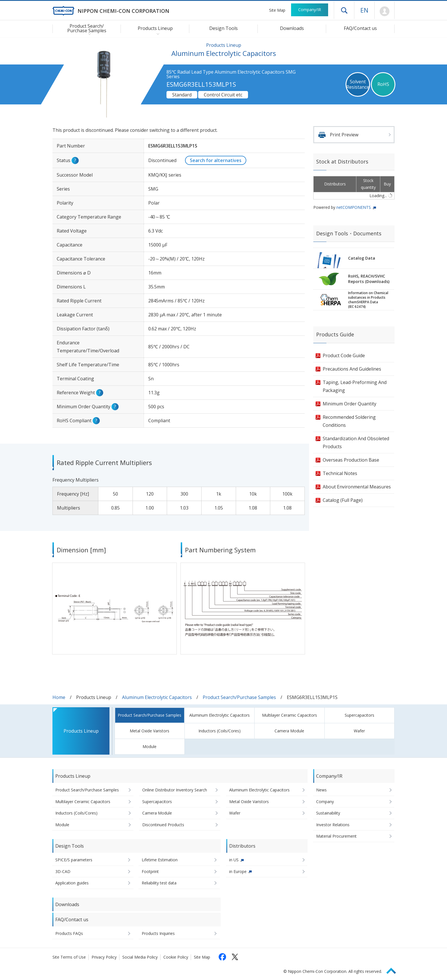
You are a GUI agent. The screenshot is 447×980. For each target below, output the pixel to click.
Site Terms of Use (69, 957)
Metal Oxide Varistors (150, 731)
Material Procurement (336, 836)
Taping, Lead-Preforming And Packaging (355, 386)
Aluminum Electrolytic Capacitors (157, 697)
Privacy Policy (104, 957)
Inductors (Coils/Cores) (220, 731)
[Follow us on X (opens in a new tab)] (235, 957)
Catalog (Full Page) (343, 500)
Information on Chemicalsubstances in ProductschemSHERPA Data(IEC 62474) (368, 300)
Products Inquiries (158, 933)
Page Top (394, 970)
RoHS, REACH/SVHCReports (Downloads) (369, 279)
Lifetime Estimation (160, 860)
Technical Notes (340, 473)
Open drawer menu (344, 10)
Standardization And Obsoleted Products (356, 442)
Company (325, 802)
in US (234, 860)
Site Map (277, 10)
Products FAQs (69, 933)
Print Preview (344, 135)
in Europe (238, 871)
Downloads (292, 28)
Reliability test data (159, 883)
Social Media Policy (140, 957)
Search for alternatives (216, 160)
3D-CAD (63, 871)
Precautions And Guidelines (352, 369)
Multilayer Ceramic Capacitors (289, 715)
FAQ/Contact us (360, 28)
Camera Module (289, 731)
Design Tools (223, 28)
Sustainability (328, 813)
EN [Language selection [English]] (364, 10)
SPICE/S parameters (74, 860)
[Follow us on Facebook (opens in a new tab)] (222, 957)
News (321, 790)
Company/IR (310, 10)
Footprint (150, 871)
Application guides (72, 883)
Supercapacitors (359, 715)
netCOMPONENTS (354, 207)
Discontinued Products (163, 825)
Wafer (359, 731)
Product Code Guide (344, 355)
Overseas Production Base (351, 460)
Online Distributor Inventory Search (175, 790)
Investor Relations (333, 825)
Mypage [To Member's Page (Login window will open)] (384, 11)
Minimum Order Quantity (350, 404)
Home (59, 697)
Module (150, 746)
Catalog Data (362, 258)
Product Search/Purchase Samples (239, 697)
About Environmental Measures (357, 487)
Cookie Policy (176, 957)
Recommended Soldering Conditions (349, 421)
